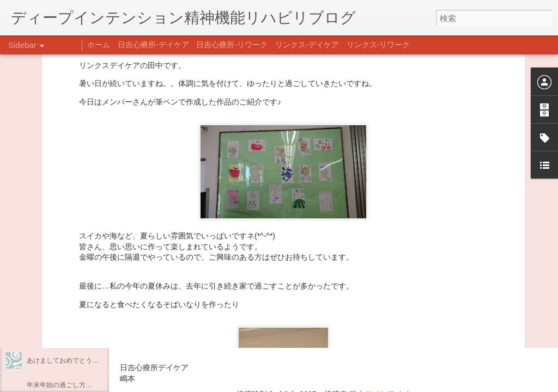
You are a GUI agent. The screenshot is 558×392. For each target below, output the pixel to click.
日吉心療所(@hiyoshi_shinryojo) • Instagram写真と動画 (250, 325)
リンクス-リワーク (378, 45)
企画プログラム (50, 287)
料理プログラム (50, 262)
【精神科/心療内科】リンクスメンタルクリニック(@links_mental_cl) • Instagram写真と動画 (315, 304)
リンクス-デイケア (307, 45)
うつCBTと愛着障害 (56, 238)
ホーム (99, 45)
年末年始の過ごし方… (59, 385)
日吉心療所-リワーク (232, 45)
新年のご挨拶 (46, 336)
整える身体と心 (50, 311)
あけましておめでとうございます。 (79, 360)
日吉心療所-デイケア (153, 45)
